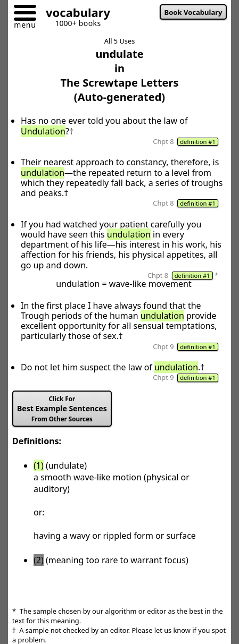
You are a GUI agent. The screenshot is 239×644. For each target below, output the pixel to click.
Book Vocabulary (193, 12)
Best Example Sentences (62, 409)
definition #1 (198, 142)
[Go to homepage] (74, 14)
